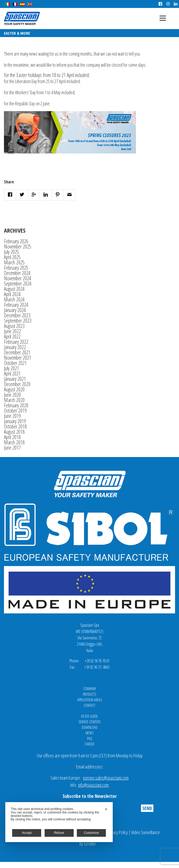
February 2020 (16, 405)
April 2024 (12, 294)
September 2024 (18, 284)
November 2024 (18, 278)
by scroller (88, 844)
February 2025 (16, 268)
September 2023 (18, 321)
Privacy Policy (117, 832)
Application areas (90, 700)
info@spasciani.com (93, 785)
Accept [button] (27, 833)
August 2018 (14, 432)
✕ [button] (106, 809)
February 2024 (16, 305)
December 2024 (17, 273)
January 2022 (15, 347)
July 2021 (11, 368)
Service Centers (89, 722)
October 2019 (15, 411)
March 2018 (14, 442)
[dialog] (59, 822)
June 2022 (12, 331)
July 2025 (11, 252)
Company (89, 689)
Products (89, 694)
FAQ (90, 738)
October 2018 (15, 426)
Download (90, 727)
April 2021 (12, 374)
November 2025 (18, 247)
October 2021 (15, 363)
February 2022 (16, 342)
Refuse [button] (59, 833)
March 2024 (14, 299)
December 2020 (17, 384)
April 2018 (12, 437)
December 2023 (17, 315)
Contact (89, 705)
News (89, 733)
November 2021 (18, 358)
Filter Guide (89, 716)
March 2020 (14, 400)
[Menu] (163, 18)
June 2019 (12, 416)
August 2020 (14, 389)
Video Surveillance (145, 832)
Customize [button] (91, 833)
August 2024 (14, 289)
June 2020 (12, 395)
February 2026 (16, 241)
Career (89, 744)
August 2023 (14, 326)
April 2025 (12, 257)
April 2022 (12, 336)
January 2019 (15, 421)
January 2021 (15, 379)
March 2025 (14, 262)
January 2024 (15, 310)
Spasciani (22, 18)
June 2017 (12, 448)
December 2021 (17, 352)
